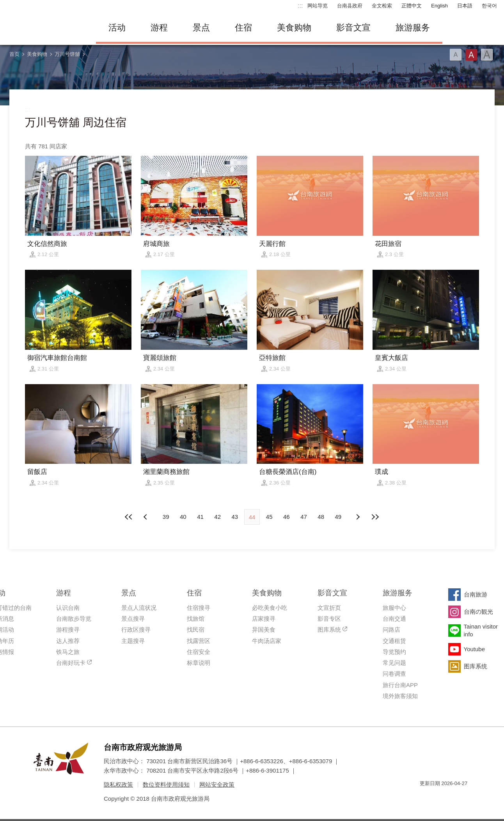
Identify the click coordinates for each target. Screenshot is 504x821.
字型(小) (456, 55)
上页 (358, 517)
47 (304, 517)
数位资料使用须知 (166, 784)
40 (183, 517)
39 (166, 517)
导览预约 (394, 652)
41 (200, 517)
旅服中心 (394, 608)
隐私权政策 (118, 784)
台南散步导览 (74, 619)
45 (269, 517)
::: (300, 6)
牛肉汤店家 (267, 641)
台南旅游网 (45, 28)
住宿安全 (199, 652)
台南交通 (394, 619)
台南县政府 (350, 6)
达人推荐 (68, 641)
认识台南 (68, 608)
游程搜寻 (68, 630)
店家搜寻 (264, 619)
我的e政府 (426, 797)
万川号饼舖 (67, 54)
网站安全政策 (217, 784)
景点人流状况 (139, 608)
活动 (117, 28)
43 (235, 517)
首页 (14, 54)
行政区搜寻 (136, 630)
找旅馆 (196, 619)
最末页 (375, 517)
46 (287, 517)
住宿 (243, 28)
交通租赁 (394, 641)
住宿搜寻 (199, 608)
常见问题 (394, 663)
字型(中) (471, 55)
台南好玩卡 (71, 663)
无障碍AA (453, 797)
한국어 (489, 6)
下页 (146, 517)
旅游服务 (413, 28)
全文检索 (382, 6)
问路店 (391, 630)
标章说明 (199, 663)
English (439, 6)
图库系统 (329, 630)
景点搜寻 (133, 619)
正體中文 (412, 6)
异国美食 (264, 630)
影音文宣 (353, 28)
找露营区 (199, 641)
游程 (159, 28)
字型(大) (487, 55)
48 (321, 517)
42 (217, 517)
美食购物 (294, 28)
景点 (201, 28)
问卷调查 (394, 674)
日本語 (465, 6)
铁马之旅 (68, 652)
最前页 (129, 517)
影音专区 (329, 619)
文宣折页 (329, 608)
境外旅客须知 (400, 696)
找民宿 (196, 630)
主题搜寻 (133, 641)
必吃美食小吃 (270, 608)
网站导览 (318, 6)
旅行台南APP (400, 685)
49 (338, 517)
